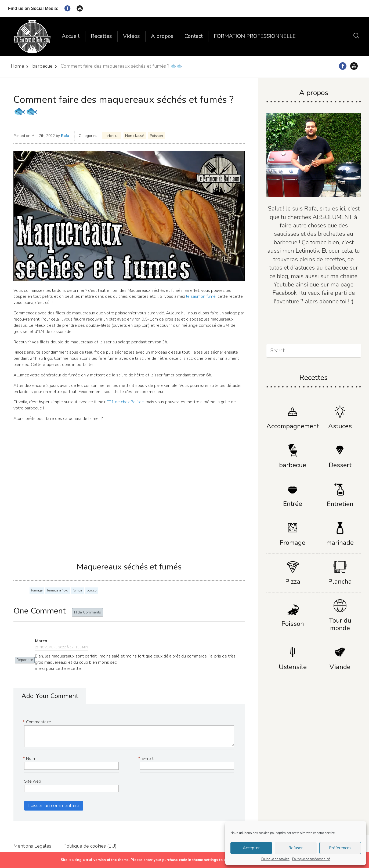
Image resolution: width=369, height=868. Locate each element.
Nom (30, 759)
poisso (92, 590)
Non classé (135, 136)
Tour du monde (340, 624)
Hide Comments (88, 612)
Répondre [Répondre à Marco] (25, 660)
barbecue (42, 66)
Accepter (251, 848)
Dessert (340, 465)
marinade (340, 543)
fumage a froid (58, 590)
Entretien (340, 504)
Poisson (156, 136)
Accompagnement (293, 426)
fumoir (77, 590)
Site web (33, 781)
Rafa (65, 136)
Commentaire (38, 722)
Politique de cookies (275, 859)
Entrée (293, 504)
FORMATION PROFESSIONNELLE (255, 36)
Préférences (340, 848)
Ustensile (293, 667)
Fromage (293, 543)
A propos (162, 36)
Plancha (340, 582)
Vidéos (131, 36)
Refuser (296, 848)
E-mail (146, 759)
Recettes (101, 36)
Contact (194, 36)
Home (17, 66)
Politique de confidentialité (311, 859)
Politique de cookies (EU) (90, 846)
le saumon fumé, (201, 296)
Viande (340, 667)
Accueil (71, 36)
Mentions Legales (32, 846)
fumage (37, 590)
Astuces (340, 426)
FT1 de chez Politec (125, 402)
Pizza (293, 582)
